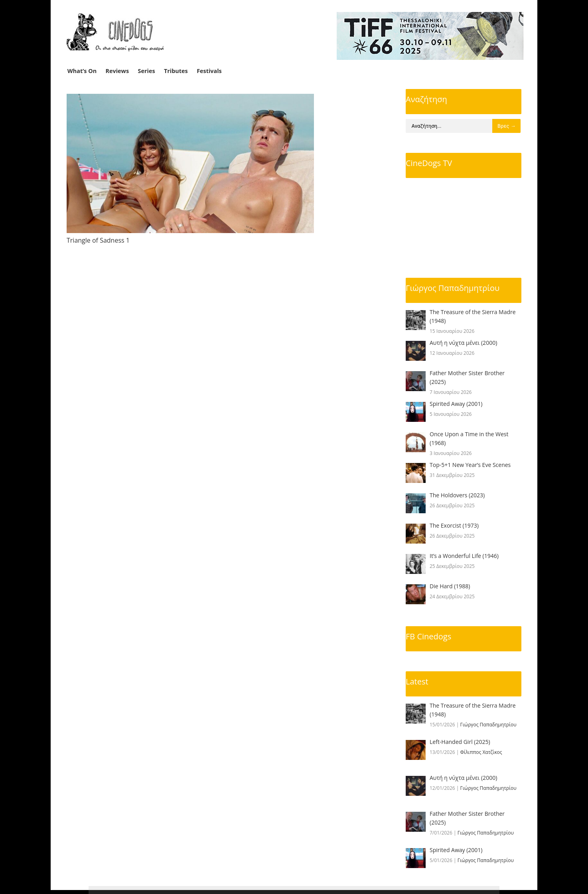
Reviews (117, 71)
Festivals (209, 71)
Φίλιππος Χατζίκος (481, 752)
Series (147, 71)
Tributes (176, 71)
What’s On (82, 71)
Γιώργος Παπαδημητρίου (453, 288)
